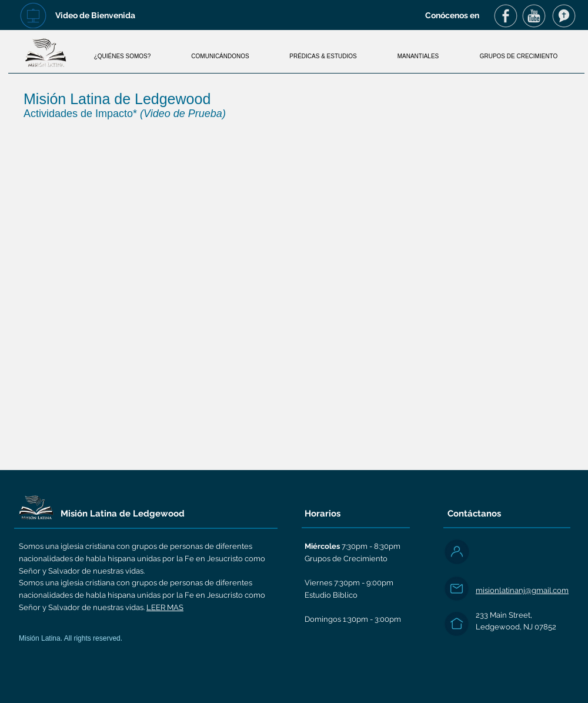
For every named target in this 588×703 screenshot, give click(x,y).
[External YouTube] (294, 294)
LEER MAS (165, 607)
